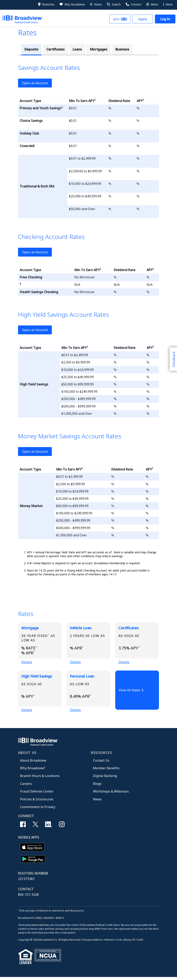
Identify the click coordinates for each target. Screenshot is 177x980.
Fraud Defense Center (37, 794)
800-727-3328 (28, 897)
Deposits (31, 49)
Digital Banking (105, 779)
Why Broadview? (33, 771)
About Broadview (33, 763)
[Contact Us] (133, 4)
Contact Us (101, 763)
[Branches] (46, 4)
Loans (77, 49)
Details (27, 663)
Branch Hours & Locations (40, 779)
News (97, 802)
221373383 (26, 882)
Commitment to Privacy (38, 810)
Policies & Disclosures (37, 802)
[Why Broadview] (72, 4)
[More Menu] (152, 4)
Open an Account (35, 83)
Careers (26, 786)
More (168, 4)
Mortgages (99, 49)
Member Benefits (106, 771)
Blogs (97, 786)
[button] (114, 4)
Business (122, 49)
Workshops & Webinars (111, 794)
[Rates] (96, 4)
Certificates (55, 49)
